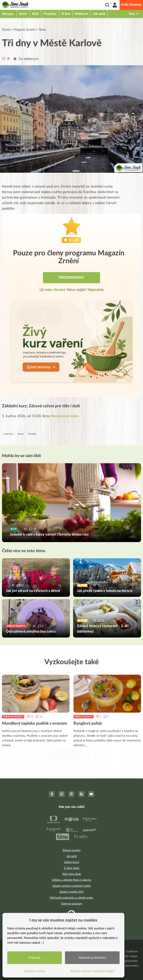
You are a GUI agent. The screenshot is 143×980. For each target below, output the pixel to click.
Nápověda (96, 290)
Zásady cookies (35, 971)
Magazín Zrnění (25, 30)
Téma (42, 30)
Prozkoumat (71, 278)
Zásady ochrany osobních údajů (72, 886)
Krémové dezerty (13, 717)
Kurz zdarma (131, 5)
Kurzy (23, 14)
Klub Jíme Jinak (72, 874)
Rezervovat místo (65, 416)
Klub (35, 14)
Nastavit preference (92, 958)
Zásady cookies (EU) (72, 892)
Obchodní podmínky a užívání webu (72, 898)
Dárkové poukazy (72, 904)
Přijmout (35, 958)
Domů (6, 30)
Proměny (50, 14)
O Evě (66, 14)
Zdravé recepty (84, 717)
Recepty (8, 14)
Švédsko (32, 434)
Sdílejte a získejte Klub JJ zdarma (71, 880)
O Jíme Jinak (71, 868)
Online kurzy (72, 862)
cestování (8, 434)
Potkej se (82, 14)
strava (21, 434)
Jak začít (99, 14)
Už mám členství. (53, 290)
